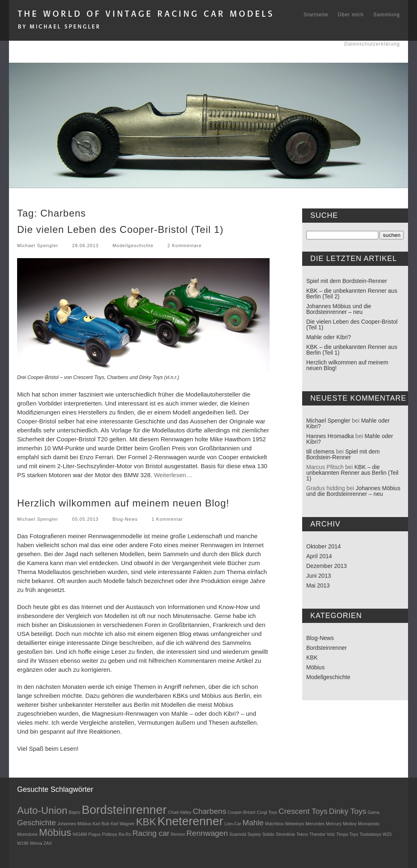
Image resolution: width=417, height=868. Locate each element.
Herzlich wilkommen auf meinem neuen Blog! (123, 503)
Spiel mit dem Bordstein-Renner (347, 281)
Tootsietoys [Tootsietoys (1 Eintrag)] (370, 834)
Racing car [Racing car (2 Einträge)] (151, 833)
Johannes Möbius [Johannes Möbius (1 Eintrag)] (75, 824)
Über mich (351, 15)
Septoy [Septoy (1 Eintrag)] (254, 834)
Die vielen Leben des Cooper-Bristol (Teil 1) (120, 229)
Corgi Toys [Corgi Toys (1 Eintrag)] (267, 812)
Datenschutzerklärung (372, 44)
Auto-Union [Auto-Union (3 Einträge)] (42, 810)
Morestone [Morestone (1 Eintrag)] (27, 834)
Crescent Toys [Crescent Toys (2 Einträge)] (303, 811)
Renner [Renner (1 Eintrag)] (178, 834)
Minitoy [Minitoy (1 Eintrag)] (350, 824)
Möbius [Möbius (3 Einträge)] (55, 832)
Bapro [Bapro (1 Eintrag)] (75, 812)
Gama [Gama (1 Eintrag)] (374, 812)
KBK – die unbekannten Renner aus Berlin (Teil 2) (352, 294)
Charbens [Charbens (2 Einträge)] (210, 811)
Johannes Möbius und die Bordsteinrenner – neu (339, 309)
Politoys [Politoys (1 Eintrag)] (109, 834)
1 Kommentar (167, 519)
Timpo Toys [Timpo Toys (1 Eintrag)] (347, 834)
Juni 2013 (319, 576)
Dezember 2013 (327, 566)
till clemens (320, 452)
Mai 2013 (318, 585)
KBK (312, 658)
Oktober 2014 (324, 546)
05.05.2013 (85, 519)
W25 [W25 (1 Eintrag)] (387, 834)
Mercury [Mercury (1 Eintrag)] (334, 824)
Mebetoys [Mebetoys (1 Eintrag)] (294, 824)
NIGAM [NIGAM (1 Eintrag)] (80, 834)
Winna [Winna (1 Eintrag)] (36, 843)
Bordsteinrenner (327, 648)
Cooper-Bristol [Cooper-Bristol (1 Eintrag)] (241, 812)
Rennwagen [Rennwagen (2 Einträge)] (207, 833)
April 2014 (319, 556)
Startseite (316, 15)
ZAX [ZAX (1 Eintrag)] (48, 843)
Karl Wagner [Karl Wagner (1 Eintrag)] (123, 824)
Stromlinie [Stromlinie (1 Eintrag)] (285, 834)
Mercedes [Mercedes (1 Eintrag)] (315, 824)
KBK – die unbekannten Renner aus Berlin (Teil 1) (352, 350)
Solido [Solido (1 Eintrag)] (268, 834)
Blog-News (125, 519)
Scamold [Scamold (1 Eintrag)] (238, 834)
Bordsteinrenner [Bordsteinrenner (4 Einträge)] (124, 810)
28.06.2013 (85, 245)
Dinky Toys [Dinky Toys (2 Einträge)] (348, 811)
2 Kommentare (184, 245)
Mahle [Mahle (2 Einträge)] (253, 823)
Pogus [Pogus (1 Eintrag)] (94, 834)
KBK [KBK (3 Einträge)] (146, 822)
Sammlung (387, 15)
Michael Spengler (38, 245)
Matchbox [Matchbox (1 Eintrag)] (274, 824)
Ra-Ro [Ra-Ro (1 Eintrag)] (125, 834)
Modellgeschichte (133, 245)
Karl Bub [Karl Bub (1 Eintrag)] (101, 824)
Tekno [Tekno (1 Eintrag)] (302, 834)
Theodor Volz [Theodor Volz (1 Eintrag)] (322, 834)
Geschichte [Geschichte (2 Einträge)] (36, 823)
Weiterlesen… (173, 475)
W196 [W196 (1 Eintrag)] (23, 843)
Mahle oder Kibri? (329, 337)
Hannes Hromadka (330, 436)
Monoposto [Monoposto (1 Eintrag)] (369, 824)
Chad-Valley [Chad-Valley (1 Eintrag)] (180, 812)
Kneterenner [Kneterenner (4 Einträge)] (190, 821)
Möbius (315, 667)
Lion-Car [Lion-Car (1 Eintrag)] (233, 824)
